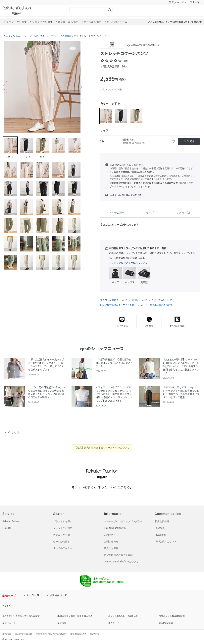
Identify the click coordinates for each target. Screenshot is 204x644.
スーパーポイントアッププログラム (123, 521)
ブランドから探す (63, 521)
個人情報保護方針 (24, 634)
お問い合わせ (111, 542)
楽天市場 (195, 2)
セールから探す (62, 542)
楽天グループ (176, 2)
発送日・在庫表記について (114, 300)
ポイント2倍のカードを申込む (123, 616)
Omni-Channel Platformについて (121, 562)
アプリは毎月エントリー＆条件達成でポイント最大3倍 (175, 22)
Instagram (160, 535)
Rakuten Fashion (33, 10)
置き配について (139, 300)
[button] (5, 87)
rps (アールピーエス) (35, 36)
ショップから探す (63, 528)
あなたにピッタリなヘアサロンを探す (21, 616)
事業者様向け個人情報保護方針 (51, 634)
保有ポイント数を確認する (172, 616)
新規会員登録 (162, 521)
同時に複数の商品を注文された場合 (118, 305)
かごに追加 (189, 141)
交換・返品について (162, 300)
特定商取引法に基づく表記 (118, 555)
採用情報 (94, 634)
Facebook (160, 528)
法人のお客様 (111, 548)
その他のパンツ (68, 36)
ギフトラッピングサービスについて (128, 263)
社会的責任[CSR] (78, 634)
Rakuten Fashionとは (115, 528)
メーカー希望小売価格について (157, 305)
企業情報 (7, 634)
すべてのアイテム (63, 548)
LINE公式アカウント (166, 542)
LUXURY (7, 528)
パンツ (53, 36)
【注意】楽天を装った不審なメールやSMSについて (102, 448)
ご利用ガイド (111, 535)
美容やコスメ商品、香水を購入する (75, 616)
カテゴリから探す (63, 535)
